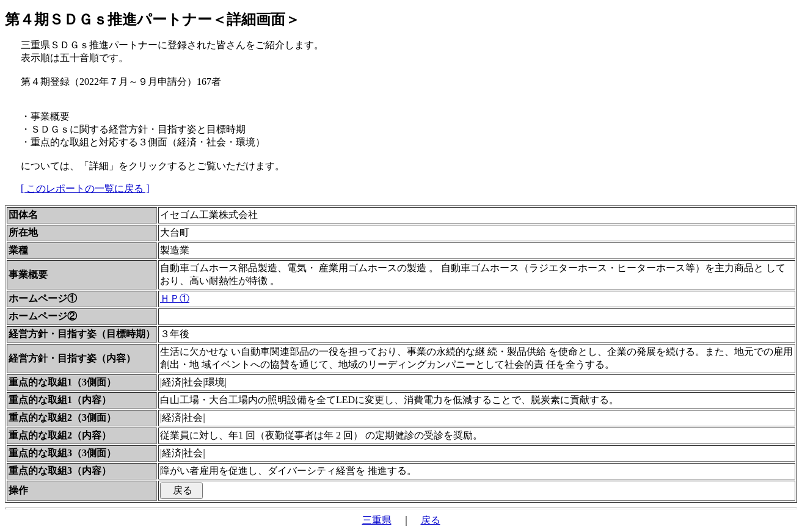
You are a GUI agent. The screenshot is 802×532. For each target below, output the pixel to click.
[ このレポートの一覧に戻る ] (85, 188)
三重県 (377, 520)
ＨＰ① (175, 298)
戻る (431, 520)
